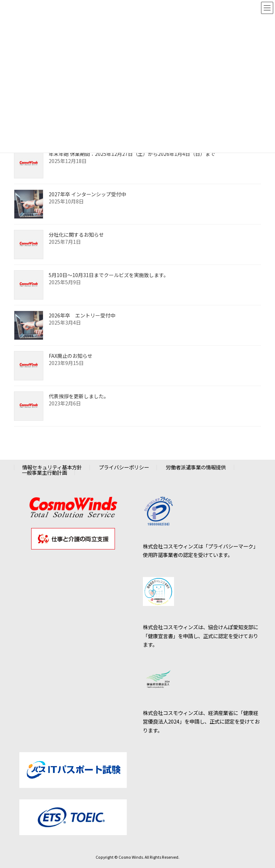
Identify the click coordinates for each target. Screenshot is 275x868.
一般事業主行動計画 (44, 472)
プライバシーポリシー (124, 467)
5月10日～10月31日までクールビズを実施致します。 (109, 275)
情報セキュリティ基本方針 (52, 467)
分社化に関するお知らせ (76, 235)
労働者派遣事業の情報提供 (196, 467)
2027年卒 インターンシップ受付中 (87, 194)
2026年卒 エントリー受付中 (82, 315)
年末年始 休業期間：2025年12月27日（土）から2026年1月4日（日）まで (132, 154)
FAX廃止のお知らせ (71, 356)
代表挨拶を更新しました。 (79, 396)
